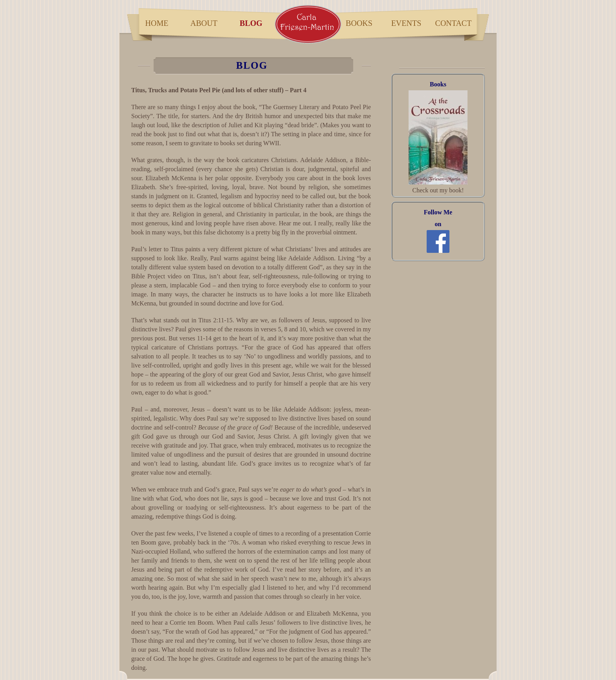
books (359, 23)
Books (438, 84)
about (204, 23)
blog (251, 23)
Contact (454, 23)
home (157, 23)
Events (406, 23)
